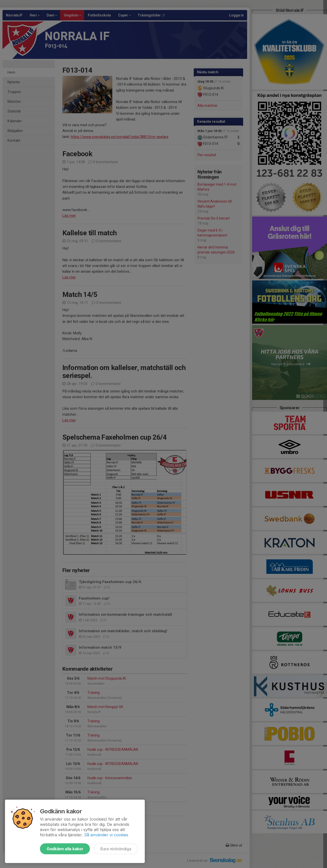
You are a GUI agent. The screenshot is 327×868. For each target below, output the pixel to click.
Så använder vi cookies (106, 835)
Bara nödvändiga (116, 849)
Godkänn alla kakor (65, 849)
